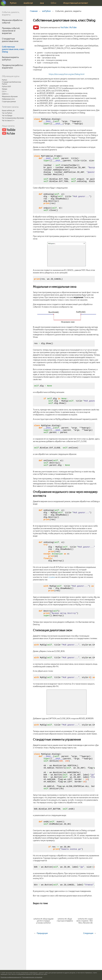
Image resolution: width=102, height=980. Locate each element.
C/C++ (54, 3)
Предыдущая (42, 967)
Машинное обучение (10, 97)
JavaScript (28, 3)
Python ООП (6, 87)
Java (42, 3)
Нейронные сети (8, 99)
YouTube (64, 27)
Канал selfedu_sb (8, 111)
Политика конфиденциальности (11, 977)
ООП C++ (5, 94)
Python (13, 3)
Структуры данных (9, 102)
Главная (34, 11)
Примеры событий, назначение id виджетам (11, 31)
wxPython (46, 11)
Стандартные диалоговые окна (10, 40)
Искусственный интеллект (76, 3)
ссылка (52, 598)
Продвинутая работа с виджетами (13, 66)
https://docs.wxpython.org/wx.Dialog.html (67, 74)
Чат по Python (7, 113)
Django (5, 89)
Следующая (88, 967)
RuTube (73, 27)
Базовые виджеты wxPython (10, 58)
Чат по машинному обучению (13, 118)
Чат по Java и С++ (8, 121)
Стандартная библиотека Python (11, 83)
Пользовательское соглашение (32, 977)
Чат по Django (7, 116)
